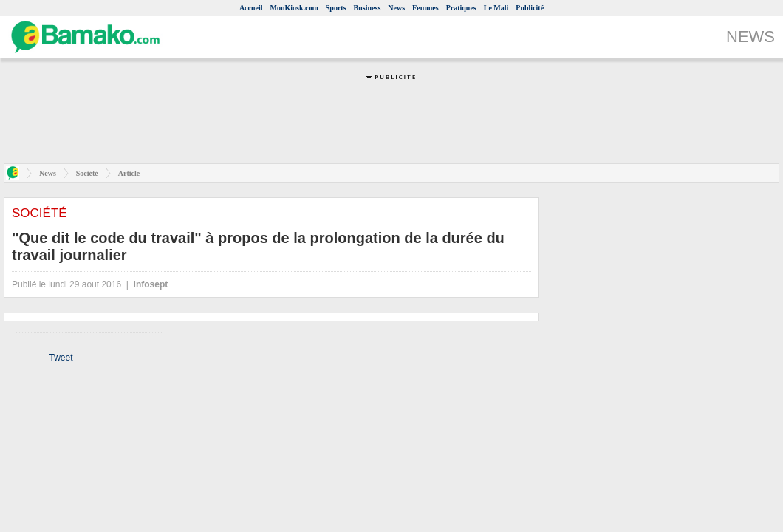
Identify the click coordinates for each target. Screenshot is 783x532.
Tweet (61, 358)
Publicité (530, 8)
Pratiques (461, 8)
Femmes (425, 8)
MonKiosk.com (294, 8)
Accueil (251, 8)
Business (367, 8)
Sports (336, 8)
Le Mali (496, 8)
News (396, 8)
